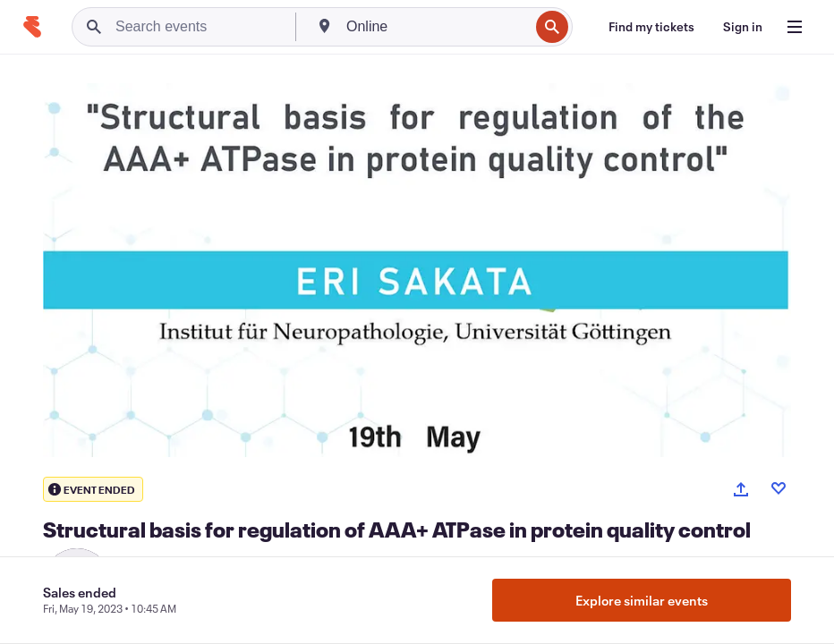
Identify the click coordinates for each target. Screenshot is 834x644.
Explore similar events (642, 600)
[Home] (32, 27)
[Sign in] (743, 27)
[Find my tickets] (651, 27)
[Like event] (779, 488)
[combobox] (436, 27)
